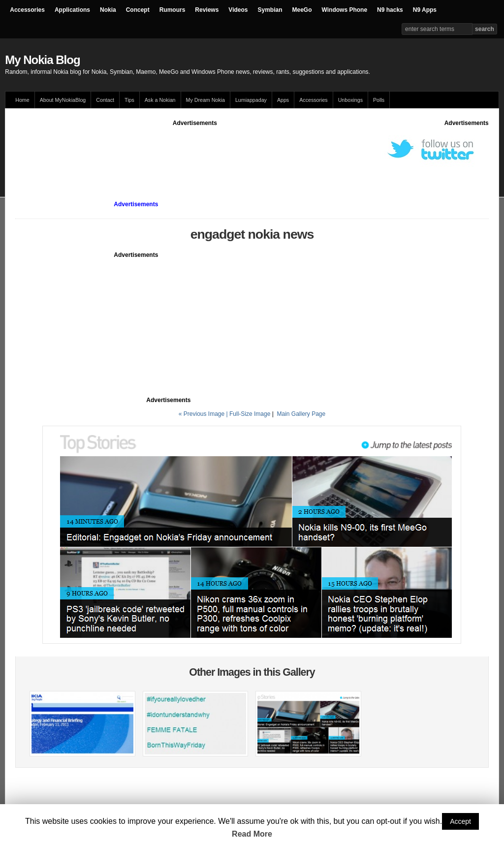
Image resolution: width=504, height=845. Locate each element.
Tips (129, 100)
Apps (283, 100)
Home (22, 100)
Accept (460, 821)
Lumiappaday (251, 100)
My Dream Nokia (205, 100)
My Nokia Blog (42, 60)
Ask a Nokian (160, 100)
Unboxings (350, 100)
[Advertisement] (195, 150)
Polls (379, 100)
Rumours (173, 10)
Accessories (27, 10)
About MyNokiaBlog (63, 100)
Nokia (108, 10)
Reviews (207, 10)
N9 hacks (390, 10)
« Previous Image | (204, 414)
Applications (72, 10)
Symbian (270, 10)
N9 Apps (425, 10)
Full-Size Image (250, 414)
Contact (105, 100)
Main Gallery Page (301, 414)
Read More (252, 834)
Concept (138, 10)
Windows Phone (345, 10)
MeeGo (302, 10)
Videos (238, 10)
